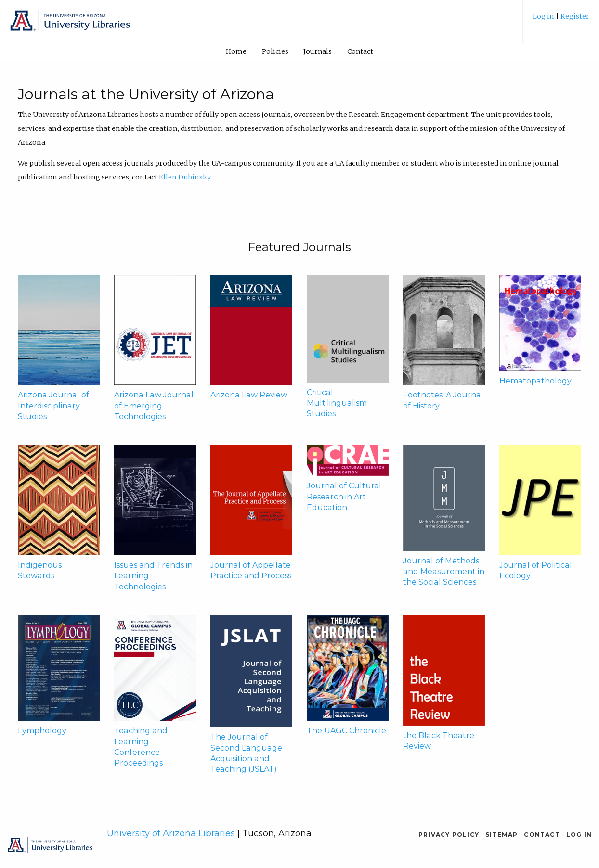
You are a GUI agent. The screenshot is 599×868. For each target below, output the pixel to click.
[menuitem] (561, 20)
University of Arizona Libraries (171, 833)
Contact (360, 51)
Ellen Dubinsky (185, 177)
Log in (544, 16)
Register (575, 16)
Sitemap (501, 835)
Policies (275, 51)
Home (236, 51)
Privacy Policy (449, 835)
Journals (318, 51)
